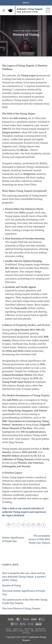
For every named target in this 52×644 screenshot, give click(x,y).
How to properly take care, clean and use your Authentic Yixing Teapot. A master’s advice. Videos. (24, 577)
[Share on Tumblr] (43, 525)
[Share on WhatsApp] (9, 525)
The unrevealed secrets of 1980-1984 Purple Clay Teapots (39, 539)
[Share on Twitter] (24, 525)
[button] (4, 10)
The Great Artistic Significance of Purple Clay (24, 593)
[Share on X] (19, 525)
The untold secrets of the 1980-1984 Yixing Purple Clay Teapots (25, 601)
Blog (9, 629)
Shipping (29, 629)
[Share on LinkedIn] (38, 525)
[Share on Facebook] (14, 525)
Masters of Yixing (12, 585)
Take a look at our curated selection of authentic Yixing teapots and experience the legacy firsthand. (24, 512)
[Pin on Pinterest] (33, 525)
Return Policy (39, 631)
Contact (26, 633)
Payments (40, 629)
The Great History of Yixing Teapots (21, 608)
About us (18, 629)
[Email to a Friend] (28, 525)
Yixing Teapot (32, 31)
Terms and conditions (17, 631)
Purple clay (19, 31)
